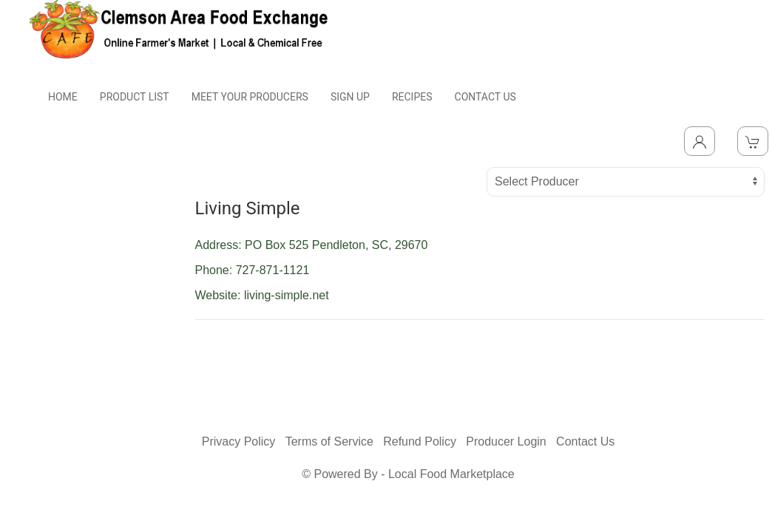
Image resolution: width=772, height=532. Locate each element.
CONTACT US (485, 97)
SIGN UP (350, 97)
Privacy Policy (239, 441)
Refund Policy (420, 441)
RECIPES (412, 97)
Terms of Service (329, 441)
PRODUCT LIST (135, 97)
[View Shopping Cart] (753, 141)
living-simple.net (287, 295)
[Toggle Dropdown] (700, 141)
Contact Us (585, 441)
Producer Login (506, 441)
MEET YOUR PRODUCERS (250, 97)
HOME (63, 97)
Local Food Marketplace (451, 474)
